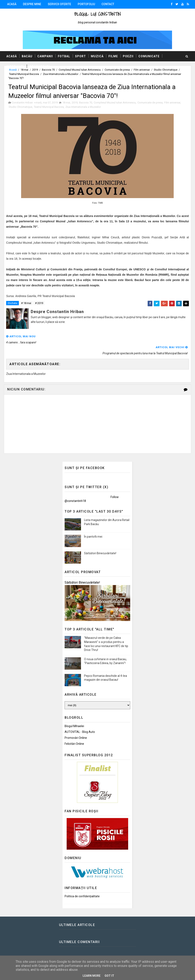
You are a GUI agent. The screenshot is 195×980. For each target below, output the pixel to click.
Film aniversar (172, 103)
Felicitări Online (74, 733)
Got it (109, 976)
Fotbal (64, 56)
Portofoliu (86, 4)
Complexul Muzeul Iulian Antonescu (115, 103)
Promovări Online (76, 727)
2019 (75, 103)
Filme (113, 56)
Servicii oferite (59, 4)
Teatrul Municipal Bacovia (24, 74)
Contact (108, 4)
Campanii (45, 56)
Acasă (12, 4)
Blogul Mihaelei (74, 715)
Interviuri (15, 67)
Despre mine (32, 4)
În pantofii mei (93, 526)
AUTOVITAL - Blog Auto (80, 721)
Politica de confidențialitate (82, 886)
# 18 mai (26, 303)
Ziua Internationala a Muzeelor (61, 74)
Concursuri (39, 67)
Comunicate (149, 56)
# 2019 (39, 303)
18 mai (66, 103)
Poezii (128, 56)
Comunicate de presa (150, 103)
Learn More (92, 976)
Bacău (27, 56)
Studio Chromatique (20, 107)
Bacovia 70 (86, 103)
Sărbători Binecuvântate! (100, 543)
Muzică (97, 56)
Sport (80, 56)
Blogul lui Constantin (97, 14)
